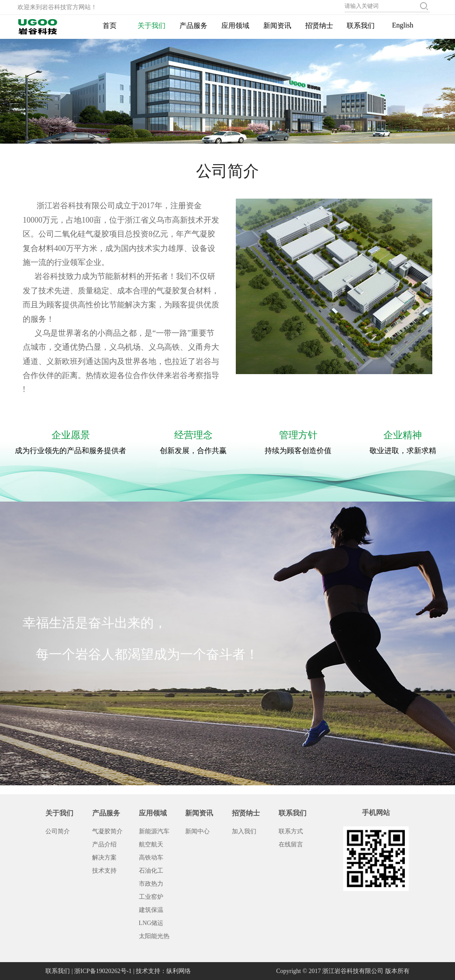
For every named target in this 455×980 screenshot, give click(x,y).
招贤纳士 (319, 26)
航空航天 (151, 844)
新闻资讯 (277, 26)
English (403, 25)
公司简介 (58, 831)
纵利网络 (179, 971)
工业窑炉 (151, 897)
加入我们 (244, 831)
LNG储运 (151, 923)
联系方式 (291, 831)
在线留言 (291, 844)
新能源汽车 (154, 831)
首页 (110, 26)
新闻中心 (197, 831)
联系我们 (361, 26)
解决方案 (104, 858)
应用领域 (235, 26)
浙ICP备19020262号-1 (103, 971)
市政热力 (151, 884)
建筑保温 (151, 910)
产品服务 (193, 26)
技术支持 (104, 871)
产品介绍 (104, 844)
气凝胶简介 (107, 831)
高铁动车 (151, 858)
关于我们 (152, 26)
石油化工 (151, 871)
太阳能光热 (154, 936)
